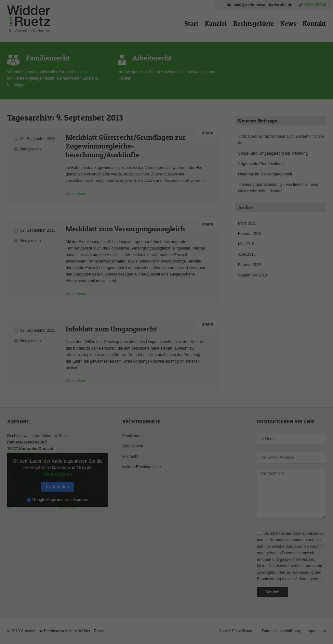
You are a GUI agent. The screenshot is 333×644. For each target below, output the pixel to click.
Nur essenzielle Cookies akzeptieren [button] (166, 379)
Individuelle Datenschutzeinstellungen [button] (167, 398)
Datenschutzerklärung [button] (170, 412)
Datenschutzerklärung (126, 297)
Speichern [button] (167, 359)
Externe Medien (226, 318)
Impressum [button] (198, 412)
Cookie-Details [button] (138, 412)
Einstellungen (96, 303)
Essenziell (97, 318)
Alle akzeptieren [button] (167, 340)
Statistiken (159, 318)
